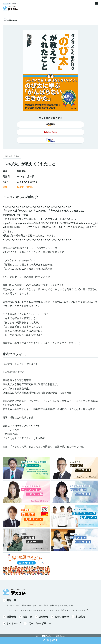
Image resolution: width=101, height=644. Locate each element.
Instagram (62, 636)
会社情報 (9, 617)
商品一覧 (9, 600)
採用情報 (41, 617)
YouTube (49, 636)
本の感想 (78, 617)
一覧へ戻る (10, 20)
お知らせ (25, 617)
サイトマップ (12, 623)
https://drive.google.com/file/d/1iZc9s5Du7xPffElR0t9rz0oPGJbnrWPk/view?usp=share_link (50, 223)
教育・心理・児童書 (12, 156)
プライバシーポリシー (37, 623)
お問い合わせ (60, 617)
